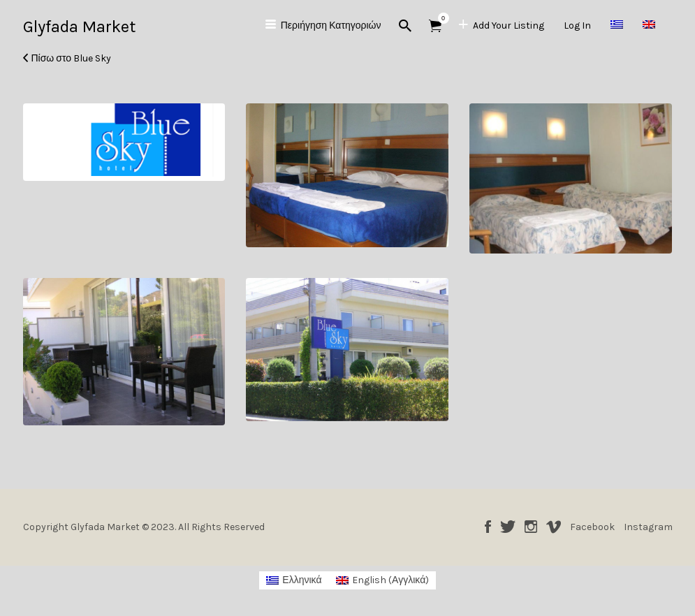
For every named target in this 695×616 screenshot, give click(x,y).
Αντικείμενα (440, 18)
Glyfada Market (79, 27)
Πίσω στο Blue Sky (72, 58)
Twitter (508, 527)
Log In (577, 25)
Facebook (488, 527)
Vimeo (554, 527)
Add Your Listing (509, 25)
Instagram (531, 527)
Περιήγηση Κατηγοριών (331, 25)
